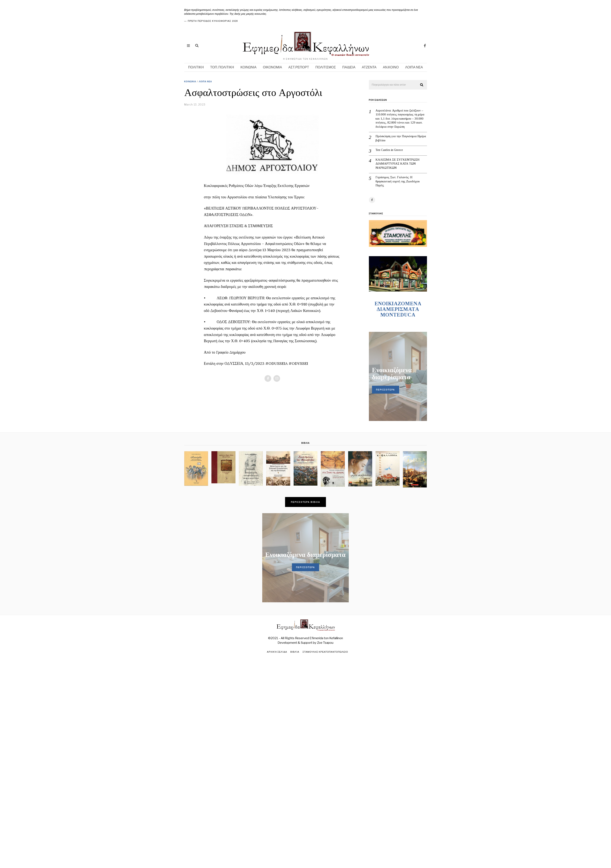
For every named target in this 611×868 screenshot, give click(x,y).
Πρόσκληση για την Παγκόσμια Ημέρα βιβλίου (401, 138)
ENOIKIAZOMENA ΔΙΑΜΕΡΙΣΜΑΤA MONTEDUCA (398, 309)
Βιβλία (295, 652)
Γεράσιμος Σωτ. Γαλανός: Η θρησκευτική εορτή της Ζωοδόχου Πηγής (398, 181)
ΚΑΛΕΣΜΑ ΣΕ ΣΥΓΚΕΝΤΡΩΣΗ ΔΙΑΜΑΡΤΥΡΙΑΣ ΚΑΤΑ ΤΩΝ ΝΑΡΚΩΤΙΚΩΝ (398, 164)
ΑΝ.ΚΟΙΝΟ (391, 67)
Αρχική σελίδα (277, 652)
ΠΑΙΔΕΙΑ (349, 67)
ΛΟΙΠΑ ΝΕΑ (414, 67)
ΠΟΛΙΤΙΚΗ (196, 67)
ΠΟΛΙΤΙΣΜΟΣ (326, 67)
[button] (422, 85)
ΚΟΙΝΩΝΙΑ (248, 67)
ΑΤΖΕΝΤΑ (369, 67)
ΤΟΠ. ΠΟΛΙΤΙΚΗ (222, 67)
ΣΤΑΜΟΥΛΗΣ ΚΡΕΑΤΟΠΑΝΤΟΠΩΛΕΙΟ (325, 652)
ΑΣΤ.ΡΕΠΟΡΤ (299, 67)
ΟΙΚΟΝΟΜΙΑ (272, 67)
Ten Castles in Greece (389, 150)
